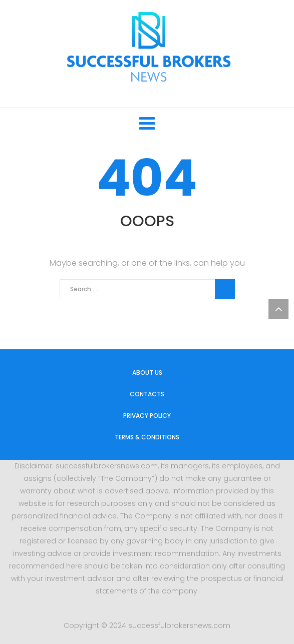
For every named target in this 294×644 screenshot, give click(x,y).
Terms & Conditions (147, 437)
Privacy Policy (147, 416)
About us (147, 373)
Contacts (147, 394)
